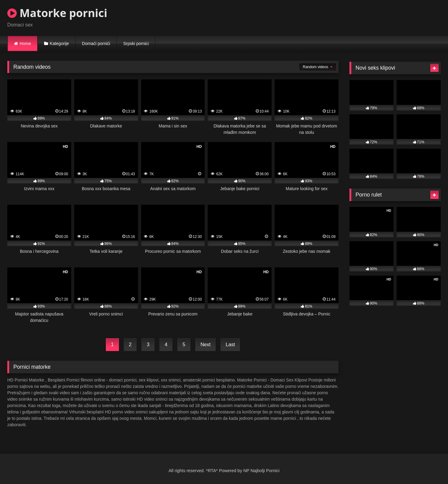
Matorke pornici (57, 13)
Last (230, 345)
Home (25, 44)
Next (205, 345)
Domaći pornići (96, 44)
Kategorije (59, 44)
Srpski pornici (136, 44)
